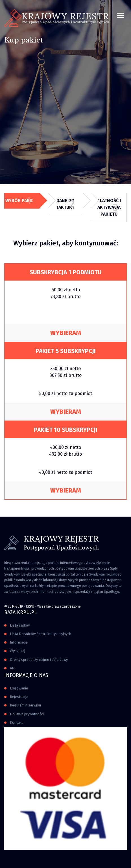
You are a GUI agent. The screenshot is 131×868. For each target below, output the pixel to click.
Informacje (19, 642)
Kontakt (16, 722)
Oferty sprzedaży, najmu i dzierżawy (39, 660)
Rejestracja (19, 697)
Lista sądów (20, 625)
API (13, 668)
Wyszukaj (18, 651)
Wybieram (66, 333)
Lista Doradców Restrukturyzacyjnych (41, 634)
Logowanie (19, 688)
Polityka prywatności (27, 714)
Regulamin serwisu (25, 705)
